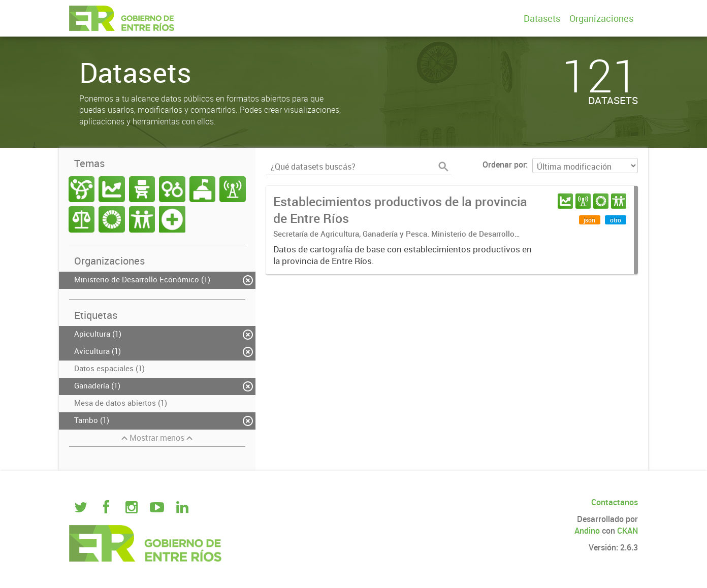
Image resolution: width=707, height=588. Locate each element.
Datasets (542, 18)
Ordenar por (504, 165)
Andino (587, 531)
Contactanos (615, 502)
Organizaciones (601, 18)
